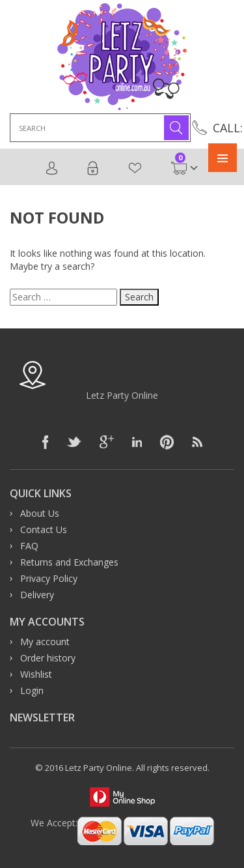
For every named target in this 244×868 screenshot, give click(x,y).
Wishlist (135, 168)
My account (45, 642)
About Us (40, 513)
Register (52, 168)
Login (93, 168)
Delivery (37, 595)
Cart (179, 168)
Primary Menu (223, 158)
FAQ (29, 546)
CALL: (228, 128)
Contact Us (44, 529)
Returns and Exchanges (69, 562)
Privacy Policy (49, 578)
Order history (48, 658)
